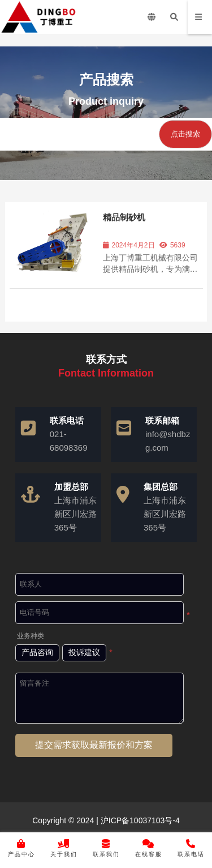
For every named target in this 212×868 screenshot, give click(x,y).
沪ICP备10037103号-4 (139, 820)
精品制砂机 (124, 217)
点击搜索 (185, 134)
